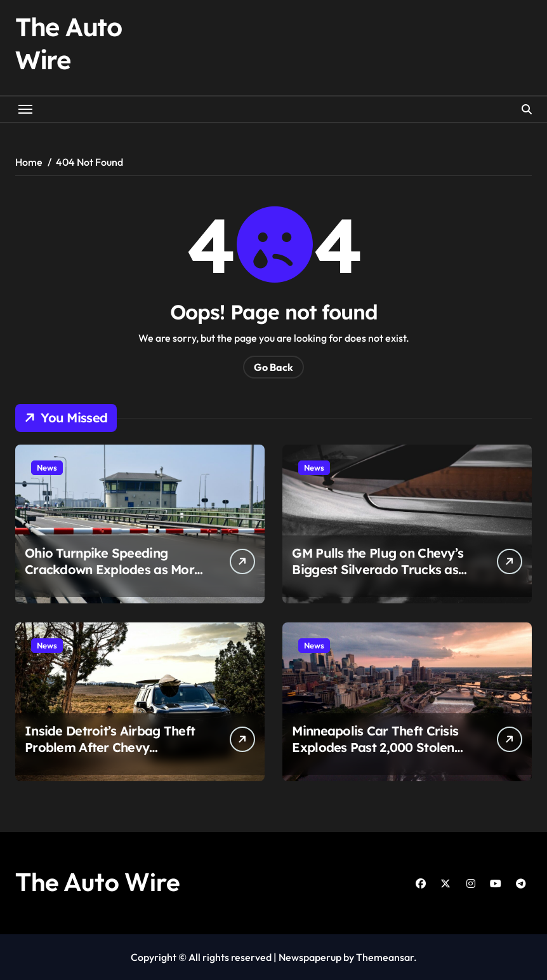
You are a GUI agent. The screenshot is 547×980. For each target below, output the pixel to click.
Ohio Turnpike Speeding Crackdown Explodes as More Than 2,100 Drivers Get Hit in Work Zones (113, 578)
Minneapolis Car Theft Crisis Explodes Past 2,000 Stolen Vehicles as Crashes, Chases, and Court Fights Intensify (376, 755)
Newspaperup (310, 957)
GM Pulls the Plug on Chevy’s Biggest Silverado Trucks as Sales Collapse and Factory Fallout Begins (378, 578)
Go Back (273, 367)
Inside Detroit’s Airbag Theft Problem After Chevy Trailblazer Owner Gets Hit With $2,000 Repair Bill (110, 755)
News (47, 467)
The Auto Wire (98, 882)
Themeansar (385, 957)
